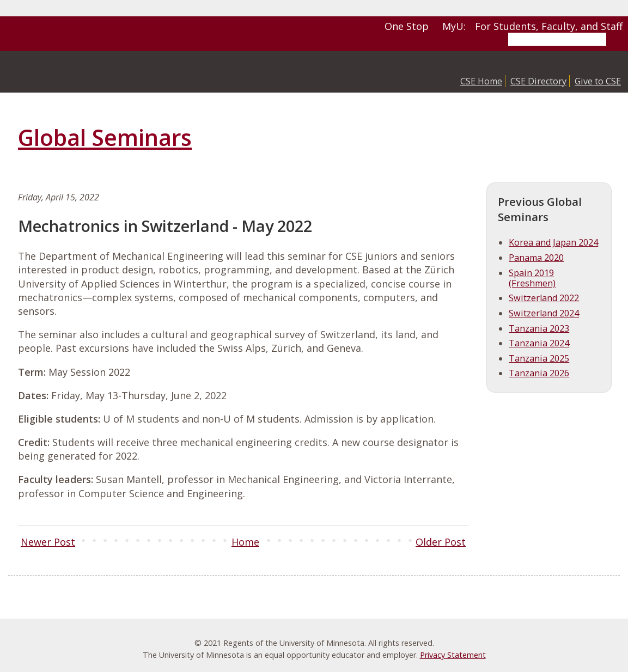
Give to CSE (598, 81)
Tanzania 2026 (539, 373)
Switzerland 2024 (544, 313)
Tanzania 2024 (539, 343)
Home (245, 542)
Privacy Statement (453, 655)
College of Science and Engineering (101, 72)
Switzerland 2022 (544, 298)
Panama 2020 (536, 258)
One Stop (407, 26)
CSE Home (481, 81)
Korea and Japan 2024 (553, 242)
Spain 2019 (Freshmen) (532, 278)
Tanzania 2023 (539, 328)
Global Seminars (105, 137)
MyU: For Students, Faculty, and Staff (532, 26)
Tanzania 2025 (539, 358)
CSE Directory (538, 81)
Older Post (441, 542)
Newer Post (48, 542)
